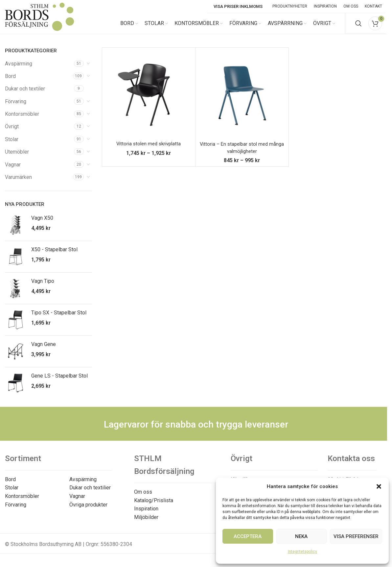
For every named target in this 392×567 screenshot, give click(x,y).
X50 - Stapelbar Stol (54, 255)
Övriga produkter (88, 510)
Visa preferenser (356, 536)
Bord (10, 82)
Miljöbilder (146, 523)
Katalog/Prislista (154, 506)
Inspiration (146, 515)
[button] (379, 486)
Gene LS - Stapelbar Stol (59, 382)
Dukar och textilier (90, 493)
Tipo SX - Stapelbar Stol (59, 319)
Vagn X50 (42, 224)
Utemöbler (17, 158)
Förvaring (16, 107)
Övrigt (12, 132)
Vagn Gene (44, 350)
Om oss (143, 498)
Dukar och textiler (25, 95)
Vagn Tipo (43, 287)
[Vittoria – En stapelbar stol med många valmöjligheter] (242, 100)
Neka (301, 536)
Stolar (12, 145)
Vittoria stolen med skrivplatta (149, 149)
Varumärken (18, 183)
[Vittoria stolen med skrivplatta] (149, 100)
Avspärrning (19, 69)
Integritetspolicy (302, 552)
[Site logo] (39, 26)
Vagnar (13, 170)
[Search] (358, 26)
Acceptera (248, 536)
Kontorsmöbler (22, 120)
